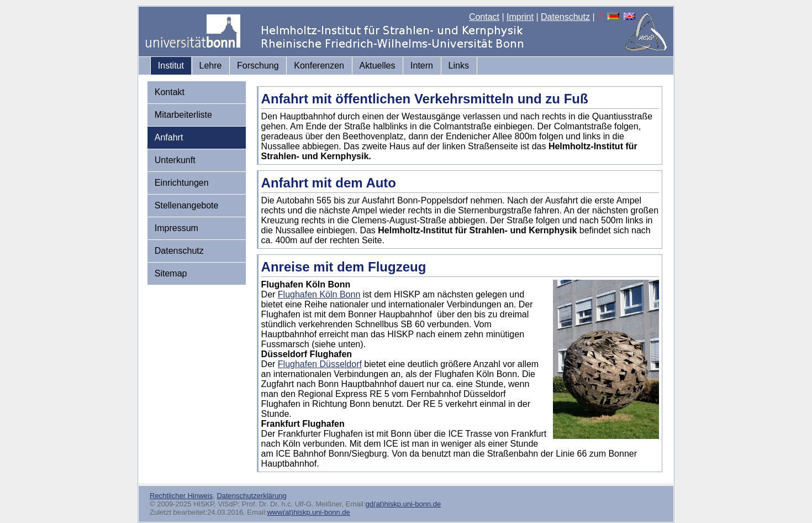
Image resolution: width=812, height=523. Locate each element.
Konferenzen (319, 66)
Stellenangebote (187, 205)
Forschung (258, 66)
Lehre (211, 66)
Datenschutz (565, 17)
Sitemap (171, 273)
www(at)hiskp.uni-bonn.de (308, 512)
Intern (422, 66)
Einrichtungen (182, 183)
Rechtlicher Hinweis (181, 496)
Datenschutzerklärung (251, 496)
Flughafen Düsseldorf (320, 364)
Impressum (176, 228)
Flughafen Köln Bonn (319, 294)
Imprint (520, 17)
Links (459, 66)
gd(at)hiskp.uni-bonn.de (404, 504)
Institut (171, 66)
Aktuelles (378, 66)
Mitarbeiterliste (183, 115)
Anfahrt (169, 137)
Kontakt (170, 92)
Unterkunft (175, 160)
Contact (484, 17)
